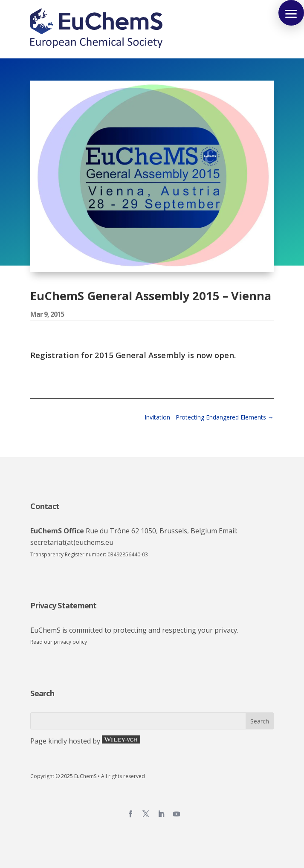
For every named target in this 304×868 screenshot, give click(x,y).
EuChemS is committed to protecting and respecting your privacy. (134, 630)
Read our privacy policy (59, 642)
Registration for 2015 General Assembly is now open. (133, 355)
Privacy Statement (63, 605)
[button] (291, 13)
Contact (45, 506)
